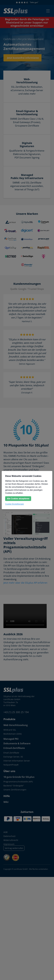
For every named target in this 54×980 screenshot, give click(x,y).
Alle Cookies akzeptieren (18, 499)
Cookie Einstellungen (15, 504)
